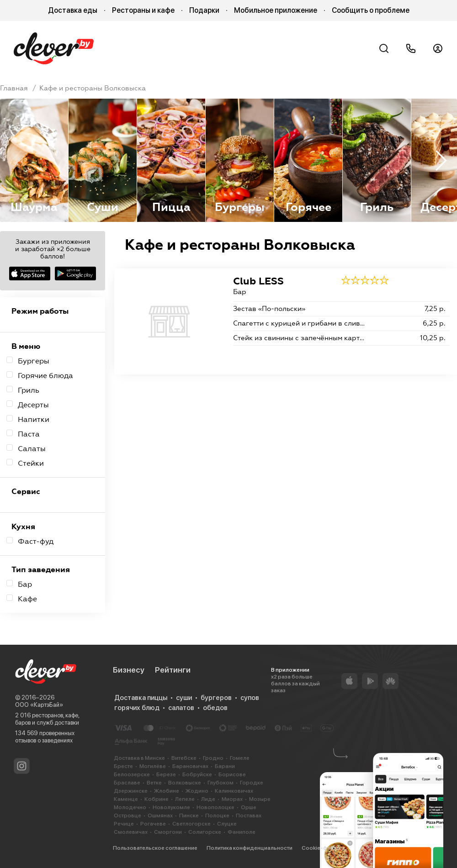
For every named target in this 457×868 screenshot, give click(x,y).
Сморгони (168, 832)
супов (250, 698)
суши (184, 698)
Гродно (213, 758)
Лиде (208, 799)
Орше (249, 807)
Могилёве (153, 766)
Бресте (123, 766)
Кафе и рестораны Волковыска (93, 88)
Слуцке (227, 824)
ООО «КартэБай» (39, 705)
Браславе (127, 783)
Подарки (204, 10)
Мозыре (260, 799)
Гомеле (240, 758)
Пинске (189, 815)
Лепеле (185, 799)
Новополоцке (215, 807)
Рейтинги (173, 670)
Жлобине (167, 791)
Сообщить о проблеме (371, 10)
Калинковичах (234, 791)
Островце (128, 815)
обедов (215, 708)
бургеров (216, 698)
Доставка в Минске (139, 758)
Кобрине (157, 799)
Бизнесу (129, 670)
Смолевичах (131, 832)
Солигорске (205, 832)
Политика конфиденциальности (250, 848)
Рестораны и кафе (143, 10)
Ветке (154, 783)
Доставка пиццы (141, 698)
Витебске (184, 758)
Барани (225, 766)
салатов (181, 708)
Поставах (249, 815)
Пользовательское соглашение (155, 848)
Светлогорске (191, 824)
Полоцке (217, 815)
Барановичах (190, 766)
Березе (166, 774)
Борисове (232, 774)
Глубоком (221, 783)
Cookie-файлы (321, 848)
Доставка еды (73, 10)
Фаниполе (242, 832)
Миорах (232, 799)
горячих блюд (137, 708)
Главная (14, 88)
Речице (124, 824)
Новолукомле (171, 807)
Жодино (197, 791)
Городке (252, 783)
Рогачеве (153, 824)
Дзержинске (131, 791)
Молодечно (130, 807)
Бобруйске (197, 774)
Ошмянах (160, 815)
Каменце (126, 799)
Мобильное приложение (276, 10)
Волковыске (185, 783)
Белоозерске (132, 774)
